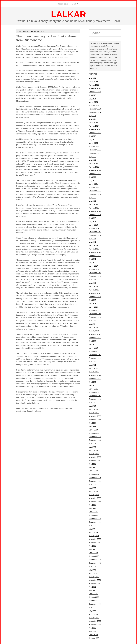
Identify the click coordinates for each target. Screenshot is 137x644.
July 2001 (92, 587)
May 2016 (92, 283)
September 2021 (95, 173)
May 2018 (92, 242)
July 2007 (92, 464)
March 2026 (93, 81)
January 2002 (94, 576)
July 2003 (92, 546)
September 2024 (95, 112)
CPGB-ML (75, 4)
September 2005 (95, 501)
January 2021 (94, 187)
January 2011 (94, 392)
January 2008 (94, 453)
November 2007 (95, 457)
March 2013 (93, 348)
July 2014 (92, 320)
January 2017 (94, 269)
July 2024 (92, 115)
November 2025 (95, 88)
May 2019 (92, 221)
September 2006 (95, 481)
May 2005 (92, 508)
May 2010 (92, 406)
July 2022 (92, 156)
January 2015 (94, 310)
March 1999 (93, 634)
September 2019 (95, 214)
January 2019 (94, 228)
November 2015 (95, 293)
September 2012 (95, 358)
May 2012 (92, 365)
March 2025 (93, 102)
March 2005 (93, 511)
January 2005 (94, 515)
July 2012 (92, 361)
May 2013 (92, 344)
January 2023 (94, 146)
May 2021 (92, 180)
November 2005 (95, 498)
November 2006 (95, 477)
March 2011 (93, 388)
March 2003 (93, 552)
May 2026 (92, 78)
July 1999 (92, 628)
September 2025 (95, 91)
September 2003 (95, 542)
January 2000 (94, 617)
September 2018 (95, 235)
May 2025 (92, 98)
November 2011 (95, 375)
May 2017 (92, 262)
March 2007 (93, 470)
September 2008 (95, 440)
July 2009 (92, 423)
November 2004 (95, 518)
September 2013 (95, 337)
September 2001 (95, 583)
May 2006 (92, 488)
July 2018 (92, 238)
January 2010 (94, 412)
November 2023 (95, 129)
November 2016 (95, 272)
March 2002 (93, 573)
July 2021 (92, 177)
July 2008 (92, 443)
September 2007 (95, 460)
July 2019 (92, 218)
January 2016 (94, 289)
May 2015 (92, 303)
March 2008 (93, 450)
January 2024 (94, 126)
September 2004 (95, 522)
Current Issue (63, 4)
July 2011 (92, 382)
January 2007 (94, 474)
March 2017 (93, 266)
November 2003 (95, 539)
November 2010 (95, 395)
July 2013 (92, 341)
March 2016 (93, 286)
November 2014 (95, 313)
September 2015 (95, 296)
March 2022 (93, 163)
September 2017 (95, 255)
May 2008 (92, 447)
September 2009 (95, 419)
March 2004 (93, 532)
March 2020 (93, 204)
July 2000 (92, 607)
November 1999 (95, 621)
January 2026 (94, 85)
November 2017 (95, 252)
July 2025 (92, 95)
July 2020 (92, 197)
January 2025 (94, 105)
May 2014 (92, 324)
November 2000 (95, 600)
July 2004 (92, 525)
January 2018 (94, 248)
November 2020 (95, 190)
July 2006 (92, 484)
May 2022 (92, 160)
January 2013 (94, 351)
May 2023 (92, 139)
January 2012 (94, 371)
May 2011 (92, 385)
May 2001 (92, 590)
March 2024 (93, 122)
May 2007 (92, 467)
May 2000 (92, 610)
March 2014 (93, 327)
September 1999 (95, 624)
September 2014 (95, 317)
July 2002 (92, 566)
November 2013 (95, 334)
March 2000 (93, 614)
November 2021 (95, 170)
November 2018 (95, 231)
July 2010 (92, 402)
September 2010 (95, 399)
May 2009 (92, 426)
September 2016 (95, 276)
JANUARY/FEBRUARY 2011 (34, 31)
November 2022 (95, 149)
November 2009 (95, 416)
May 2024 (92, 119)
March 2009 (93, 429)
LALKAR (69, 14)
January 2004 (94, 535)
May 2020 (92, 201)
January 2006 (94, 494)
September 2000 (95, 604)
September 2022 (95, 153)
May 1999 (92, 631)
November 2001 (95, 580)
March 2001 (93, 593)
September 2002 (95, 563)
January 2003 (94, 556)
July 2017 (92, 259)
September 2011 (95, 378)
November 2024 (95, 108)
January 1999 (94, 638)
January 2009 (94, 433)
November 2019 (95, 211)
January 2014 (94, 330)
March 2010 (93, 409)
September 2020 (95, 194)
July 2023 (92, 136)
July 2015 (92, 300)
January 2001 (94, 597)
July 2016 (92, 279)
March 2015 (93, 307)
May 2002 (92, 569)
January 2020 (94, 207)
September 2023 (95, 132)
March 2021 (93, 184)
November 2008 (95, 436)
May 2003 (92, 549)
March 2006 (93, 491)
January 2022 (94, 167)
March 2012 (93, 368)
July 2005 (92, 505)
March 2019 (93, 225)
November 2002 (95, 559)
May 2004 (92, 528)
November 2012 (95, 354)
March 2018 (93, 245)
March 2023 (93, 143)
